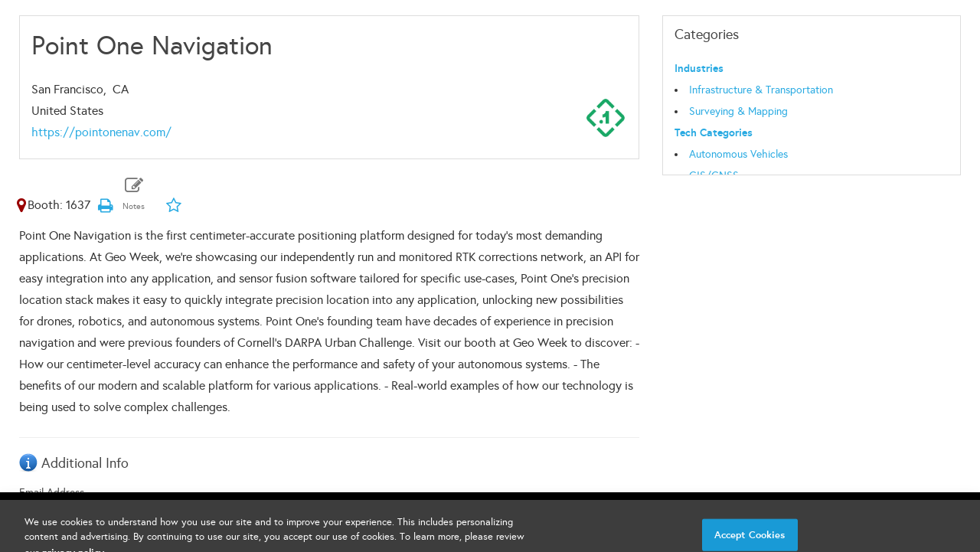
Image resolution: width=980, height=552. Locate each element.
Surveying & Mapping (738, 111)
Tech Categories (714, 133)
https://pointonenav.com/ (101, 132)
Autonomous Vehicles (738, 154)
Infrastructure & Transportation (761, 90)
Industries (699, 69)
